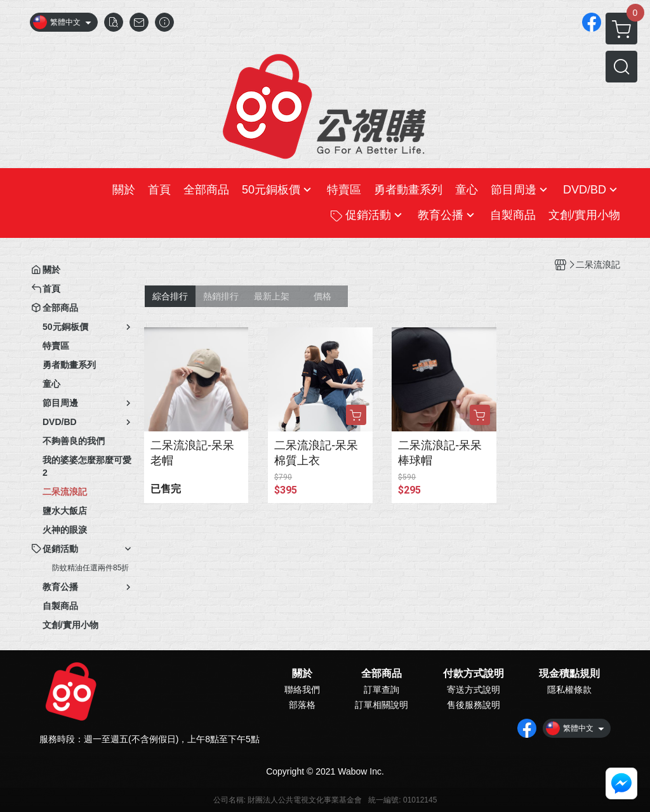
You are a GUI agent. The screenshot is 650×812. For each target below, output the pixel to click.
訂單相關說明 (381, 705)
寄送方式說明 (474, 690)
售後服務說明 (474, 705)
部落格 (302, 705)
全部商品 (381, 674)
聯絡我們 (302, 690)
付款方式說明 (474, 674)
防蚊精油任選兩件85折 (90, 568)
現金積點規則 (569, 674)
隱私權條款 (569, 690)
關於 (302, 674)
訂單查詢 (381, 690)
